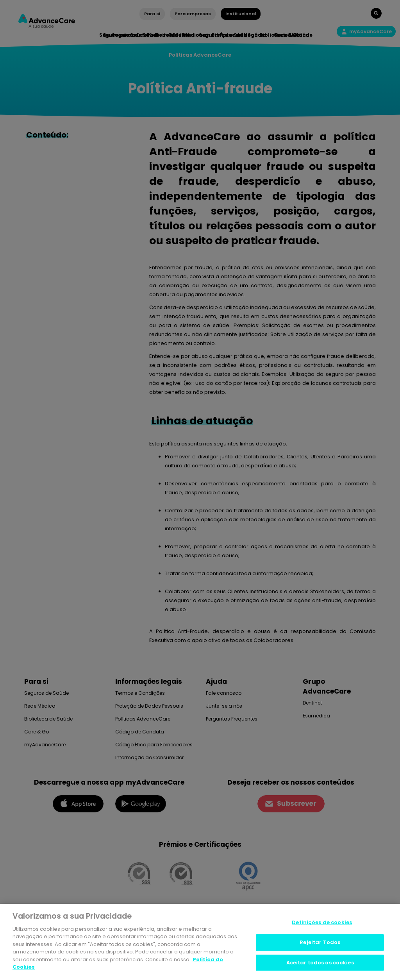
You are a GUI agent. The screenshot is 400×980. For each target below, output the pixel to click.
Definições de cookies (322, 924)
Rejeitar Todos (320, 943)
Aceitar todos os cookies (320, 963)
